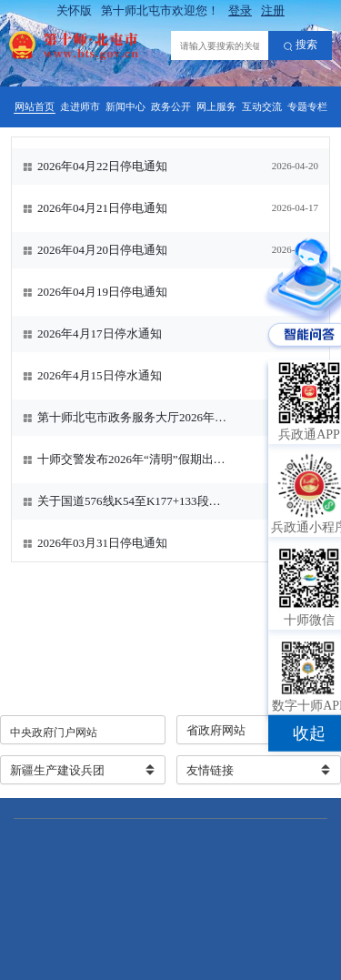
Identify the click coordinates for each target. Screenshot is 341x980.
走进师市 (80, 106)
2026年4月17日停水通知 (100, 333)
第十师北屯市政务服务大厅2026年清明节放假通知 (133, 417)
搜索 (301, 45)
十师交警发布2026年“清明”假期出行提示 (133, 459)
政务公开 (171, 106)
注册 (273, 10)
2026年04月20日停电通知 (102, 250)
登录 (240, 10)
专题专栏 (307, 106)
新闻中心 (125, 106)
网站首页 (35, 106)
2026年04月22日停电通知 (102, 166)
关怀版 (74, 10)
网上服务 (216, 106)
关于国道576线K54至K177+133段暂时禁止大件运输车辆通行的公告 (133, 501)
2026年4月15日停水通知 (100, 375)
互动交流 (262, 106)
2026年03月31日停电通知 (102, 543)
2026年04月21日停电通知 (102, 208)
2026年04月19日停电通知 (102, 292)
